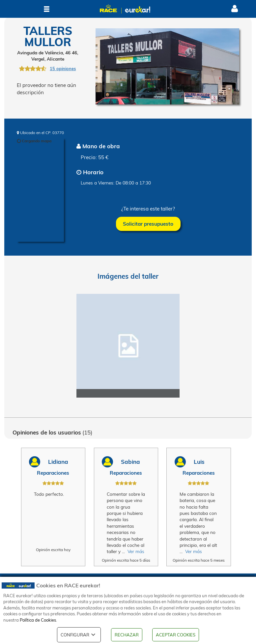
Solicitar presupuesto (148, 224)
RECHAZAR (127, 635)
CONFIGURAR (79, 635)
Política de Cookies (38, 620)
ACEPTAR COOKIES (176, 635)
